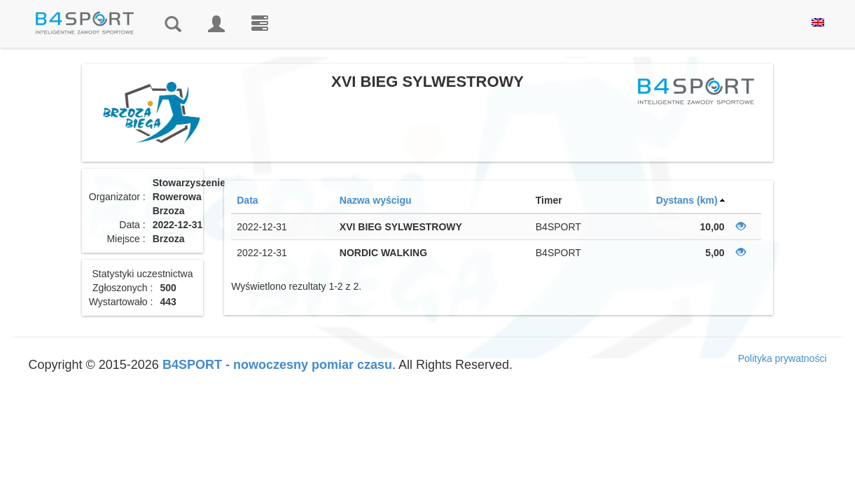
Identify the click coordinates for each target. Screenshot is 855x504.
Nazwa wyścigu (376, 200)
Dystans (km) (687, 200)
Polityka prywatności (783, 358)
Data (247, 200)
